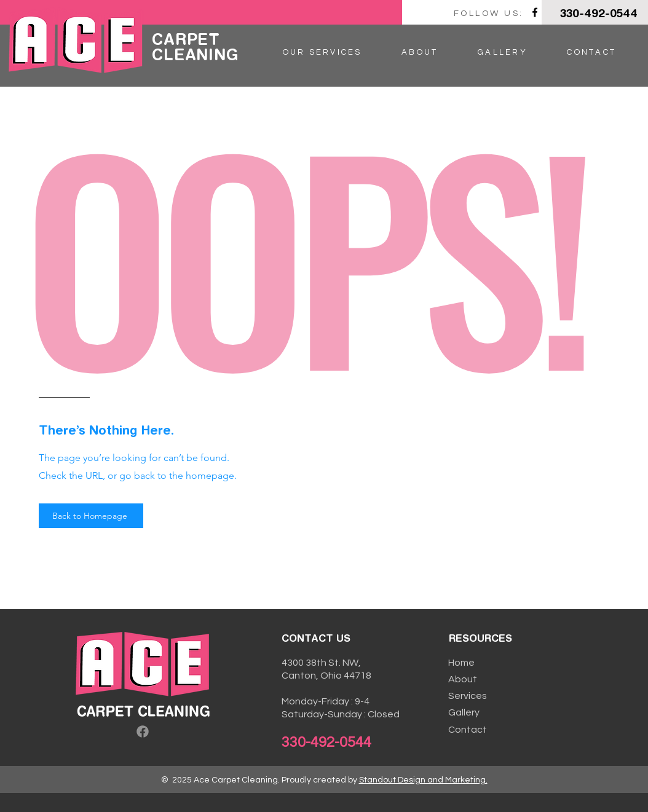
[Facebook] (535, 12)
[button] (322, 52)
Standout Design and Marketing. (423, 780)
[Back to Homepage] (91, 516)
